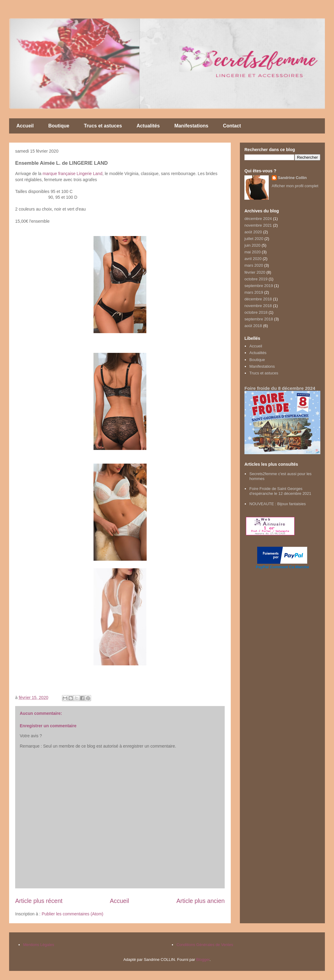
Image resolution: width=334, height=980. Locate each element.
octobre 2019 (256, 279)
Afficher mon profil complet (295, 186)
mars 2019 (254, 292)
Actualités (148, 126)
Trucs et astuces (103, 126)
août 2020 (253, 232)
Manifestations (191, 126)
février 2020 (255, 272)
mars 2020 (254, 265)
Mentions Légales (39, 945)
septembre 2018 (259, 319)
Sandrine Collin (292, 178)
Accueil (25, 126)
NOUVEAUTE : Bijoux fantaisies (278, 504)
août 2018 (253, 326)
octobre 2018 (256, 312)
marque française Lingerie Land (72, 174)
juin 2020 (252, 245)
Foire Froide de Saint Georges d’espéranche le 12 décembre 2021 (280, 491)
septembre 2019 (259, 286)
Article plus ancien (201, 901)
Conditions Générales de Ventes (205, 945)
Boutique (59, 126)
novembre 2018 (258, 306)
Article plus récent (39, 901)
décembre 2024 (258, 219)
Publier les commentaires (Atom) (72, 914)
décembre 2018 (258, 299)
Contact (232, 126)
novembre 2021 (258, 225)
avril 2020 (253, 259)
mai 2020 (252, 252)
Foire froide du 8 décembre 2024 (280, 388)
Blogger (203, 960)
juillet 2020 (254, 239)
